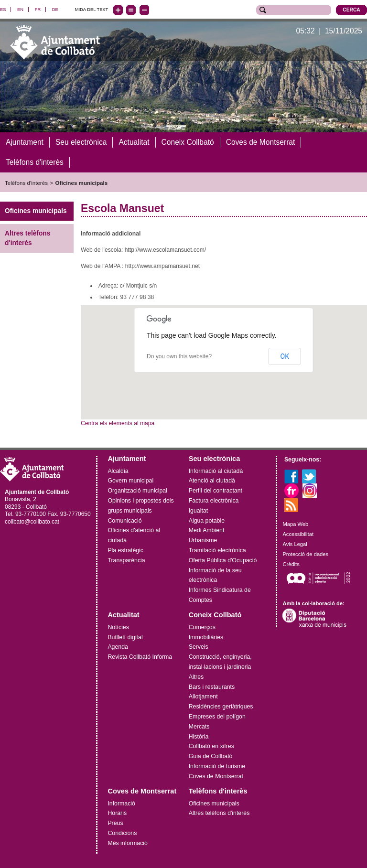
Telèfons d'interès (26, 182)
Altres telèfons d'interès (27, 238)
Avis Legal (295, 544)
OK (285, 356)
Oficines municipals (82, 182)
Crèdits (291, 564)
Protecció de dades (305, 554)
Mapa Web (295, 524)
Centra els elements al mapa (118, 423)
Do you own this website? (179, 356)
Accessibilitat (298, 534)
